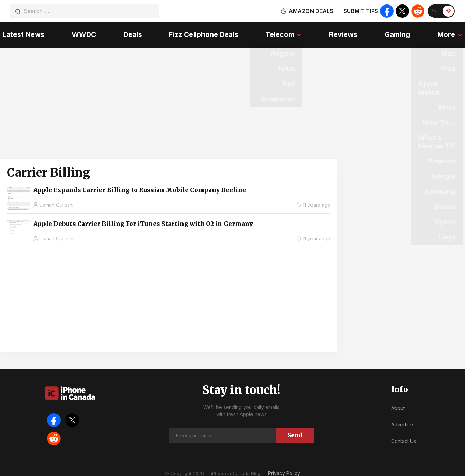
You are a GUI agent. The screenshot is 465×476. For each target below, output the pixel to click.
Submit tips (360, 11)
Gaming (399, 33)
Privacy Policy (284, 469)
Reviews (344, 33)
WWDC (82, 33)
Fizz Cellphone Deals (204, 33)
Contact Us (404, 437)
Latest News (21, 33)
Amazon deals (310, 11)
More (449, 33)
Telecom (280, 33)
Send (295, 431)
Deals (132, 33)
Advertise (402, 420)
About (398, 404)
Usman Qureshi (56, 201)
